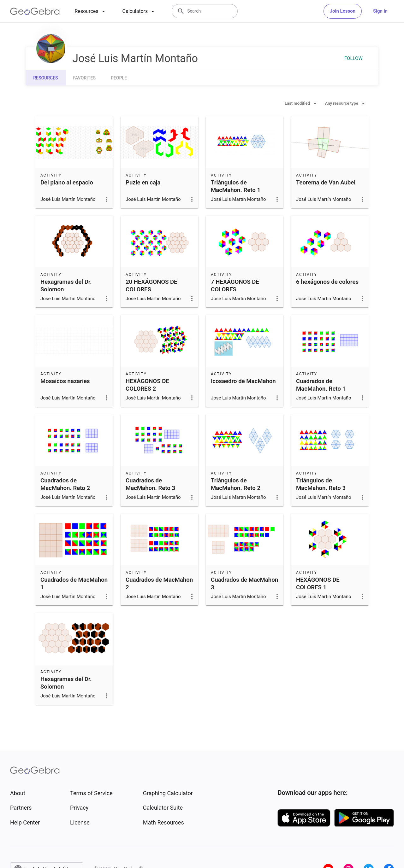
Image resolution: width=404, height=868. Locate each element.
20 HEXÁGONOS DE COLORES (151, 286)
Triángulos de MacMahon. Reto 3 (321, 484)
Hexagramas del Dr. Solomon (66, 286)
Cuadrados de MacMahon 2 (159, 584)
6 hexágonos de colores (327, 282)
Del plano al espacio (67, 183)
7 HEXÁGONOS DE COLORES (235, 286)
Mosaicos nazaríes (65, 381)
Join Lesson (343, 11)
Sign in (380, 11)
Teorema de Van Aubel (326, 183)
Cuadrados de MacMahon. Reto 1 (321, 385)
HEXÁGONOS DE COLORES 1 (318, 584)
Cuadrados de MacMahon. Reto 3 (150, 484)
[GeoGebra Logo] (35, 11)
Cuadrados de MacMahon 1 (74, 584)
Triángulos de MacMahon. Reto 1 (236, 186)
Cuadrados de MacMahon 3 (244, 584)
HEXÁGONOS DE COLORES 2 (147, 385)
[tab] (91, 11)
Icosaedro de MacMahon (243, 381)
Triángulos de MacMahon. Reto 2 (236, 484)
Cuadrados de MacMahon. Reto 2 (65, 484)
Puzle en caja (143, 183)
